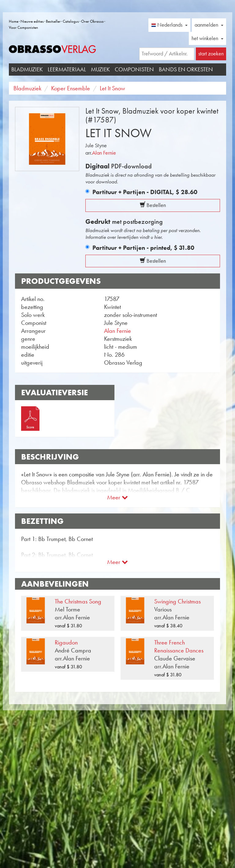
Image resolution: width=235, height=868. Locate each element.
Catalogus (71, 21)
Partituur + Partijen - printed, (143, 248)
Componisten (134, 69)
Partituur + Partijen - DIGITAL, (145, 192)
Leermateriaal (67, 69)
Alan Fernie (104, 153)
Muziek (100, 69)
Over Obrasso (92, 21)
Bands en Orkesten (186, 69)
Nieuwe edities (32, 21)
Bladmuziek (27, 69)
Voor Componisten (23, 27)
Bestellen (153, 205)
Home (14, 21)
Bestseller (53, 21)
